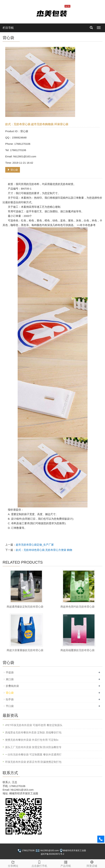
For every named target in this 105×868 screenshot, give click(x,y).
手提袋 (10, 672)
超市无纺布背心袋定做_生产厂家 (35, 545)
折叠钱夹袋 (12, 686)
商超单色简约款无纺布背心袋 (77, 607)
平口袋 (10, 706)
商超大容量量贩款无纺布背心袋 (25, 650)
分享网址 (13, 863)
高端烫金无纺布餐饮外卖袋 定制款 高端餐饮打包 (33, 732)
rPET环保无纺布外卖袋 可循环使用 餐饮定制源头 (34, 725)
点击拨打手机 (39, 863)
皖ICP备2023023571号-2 (52, 854)
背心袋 (13, 170)
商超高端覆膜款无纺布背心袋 (77, 650)
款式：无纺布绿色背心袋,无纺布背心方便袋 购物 (44, 550)
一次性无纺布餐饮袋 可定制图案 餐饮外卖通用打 (33, 754)
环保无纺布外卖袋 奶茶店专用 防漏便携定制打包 (33, 762)
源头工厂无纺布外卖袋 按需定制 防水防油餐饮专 (33, 747)
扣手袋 (10, 699)
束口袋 (10, 679)
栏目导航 (8, 28)
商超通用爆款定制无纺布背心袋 (25, 607)
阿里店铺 (92, 863)
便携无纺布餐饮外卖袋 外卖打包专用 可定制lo (32, 740)
